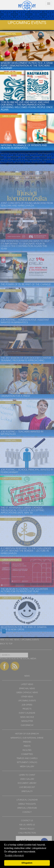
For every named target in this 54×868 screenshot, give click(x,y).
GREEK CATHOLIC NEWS (27, 693)
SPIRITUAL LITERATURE (27, 808)
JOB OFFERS (27, 705)
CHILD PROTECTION (27, 833)
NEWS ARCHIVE (27, 717)
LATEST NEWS (27, 684)
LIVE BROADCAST (27, 787)
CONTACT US (27, 821)
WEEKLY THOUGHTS (27, 804)
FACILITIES (27, 750)
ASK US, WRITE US (27, 825)
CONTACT (27, 812)
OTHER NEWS (27, 697)
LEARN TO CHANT (27, 775)
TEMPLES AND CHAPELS (27, 758)
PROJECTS (27, 709)
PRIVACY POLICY (27, 829)
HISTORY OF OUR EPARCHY (27, 734)
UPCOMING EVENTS (30, 640)
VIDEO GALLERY (27, 779)
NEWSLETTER (27, 721)
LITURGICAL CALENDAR (27, 800)
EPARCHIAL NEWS (27, 689)
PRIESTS (27, 746)
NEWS (17, 640)
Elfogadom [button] (27, 863)
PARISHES (27, 742)
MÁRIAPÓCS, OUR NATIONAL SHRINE (27, 738)
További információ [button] (14, 855)
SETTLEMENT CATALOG (27, 762)
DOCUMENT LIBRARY (27, 783)
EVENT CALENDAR (27, 713)
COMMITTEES (27, 754)
